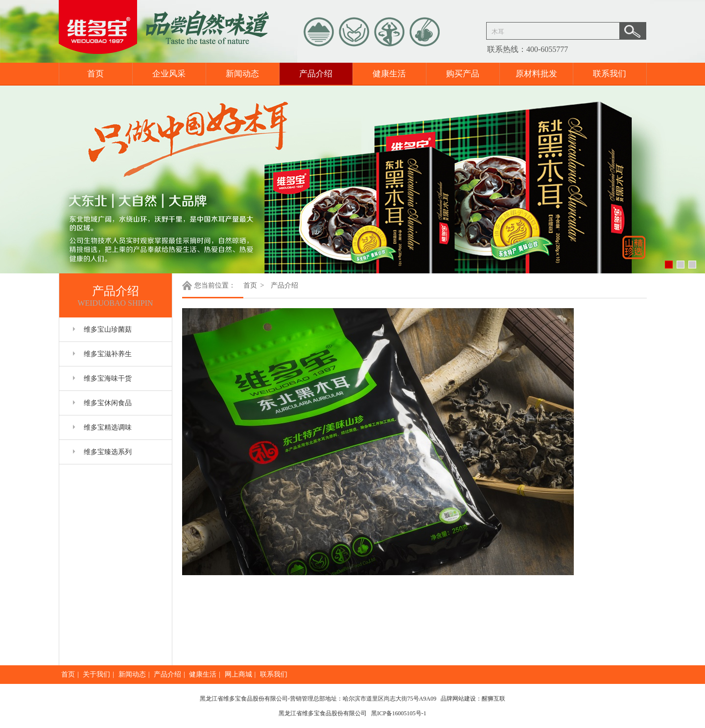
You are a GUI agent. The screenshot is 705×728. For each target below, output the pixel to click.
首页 (95, 74)
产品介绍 (316, 74)
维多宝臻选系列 (108, 452)
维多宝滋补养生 (108, 354)
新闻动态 (242, 74)
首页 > (255, 285)
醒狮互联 (493, 699)
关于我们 (96, 674)
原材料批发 (536, 74)
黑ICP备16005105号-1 (399, 713)
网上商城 (238, 674)
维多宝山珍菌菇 (108, 329)
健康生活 (389, 74)
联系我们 (610, 74)
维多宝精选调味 (108, 427)
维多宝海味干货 (108, 378)
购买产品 (463, 74)
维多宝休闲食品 (108, 403)
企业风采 (169, 74)
